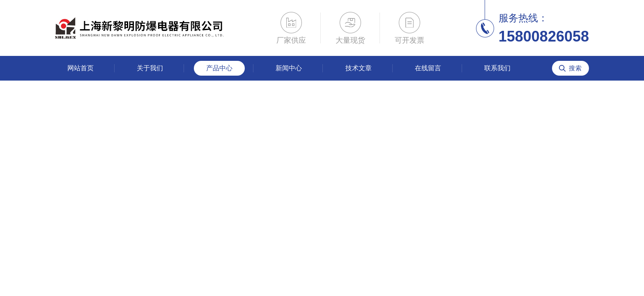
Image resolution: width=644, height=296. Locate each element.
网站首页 (80, 68)
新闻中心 (289, 68)
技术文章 (359, 68)
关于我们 (150, 68)
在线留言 (428, 68)
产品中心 (219, 68)
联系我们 (497, 68)
